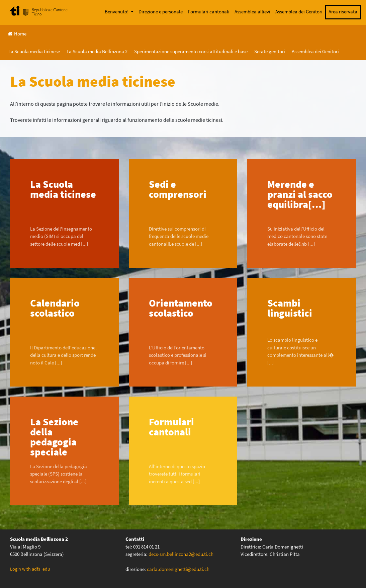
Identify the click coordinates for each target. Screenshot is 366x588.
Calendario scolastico (55, 308)
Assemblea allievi (252, 12)
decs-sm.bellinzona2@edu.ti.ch (181, 554)
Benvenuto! (117, 12)
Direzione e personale (161, 12)
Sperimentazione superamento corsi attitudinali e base (191, 51)
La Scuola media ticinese (34, 51)
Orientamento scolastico (181, 308)
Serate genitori (270, 51)
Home (17, 34)
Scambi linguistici (290, 308)
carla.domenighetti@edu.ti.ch (179, 569)
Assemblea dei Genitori (299, 12)
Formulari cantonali (209, 12)
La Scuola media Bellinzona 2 (97, 51)
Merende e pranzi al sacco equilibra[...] (300, 194)
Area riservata (343, 12)
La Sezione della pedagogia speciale (54, 437)
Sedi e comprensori (178, 189)
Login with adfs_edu (30, 569)
